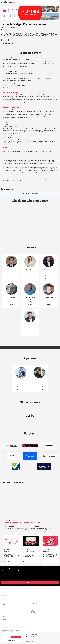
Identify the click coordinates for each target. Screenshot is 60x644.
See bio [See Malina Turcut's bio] (30, 277)
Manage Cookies (12, 641)
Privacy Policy (23, 637)
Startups (4, 603)
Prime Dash (5, 158)
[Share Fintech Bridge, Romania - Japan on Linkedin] (8, 44)
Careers (3, 618)
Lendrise (5, 177)
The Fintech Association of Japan (11, 107)
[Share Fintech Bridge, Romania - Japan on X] (5, 44)
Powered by (30, 641)
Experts (3, 602)
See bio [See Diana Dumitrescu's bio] (39, 388)
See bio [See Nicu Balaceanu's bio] (11, 304)
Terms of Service (29, 637)
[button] (58, 2)
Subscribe (29, 583)
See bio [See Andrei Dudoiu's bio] (30, 304)
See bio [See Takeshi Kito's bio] (49, 304)
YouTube (33, 611)
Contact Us (4, 619)
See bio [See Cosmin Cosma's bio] (49, 277)
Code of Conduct (37, 637)
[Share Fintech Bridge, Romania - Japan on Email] (11, 44)
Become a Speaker (34, 603)
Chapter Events (34, 602)
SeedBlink (5, 148)
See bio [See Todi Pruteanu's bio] (30, 332)
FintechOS (5, 122)
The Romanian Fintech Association (11, 92)
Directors (4, 606)
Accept (16, 637)
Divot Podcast (34, 612)
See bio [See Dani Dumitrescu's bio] (21, 388)
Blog (32, 610)
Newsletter (33, 609)
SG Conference (34, 601)
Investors (4, 601)
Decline (6, 637)
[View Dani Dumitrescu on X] (21, 378)
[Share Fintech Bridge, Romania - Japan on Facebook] (2, 44)
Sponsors (4, 605)
